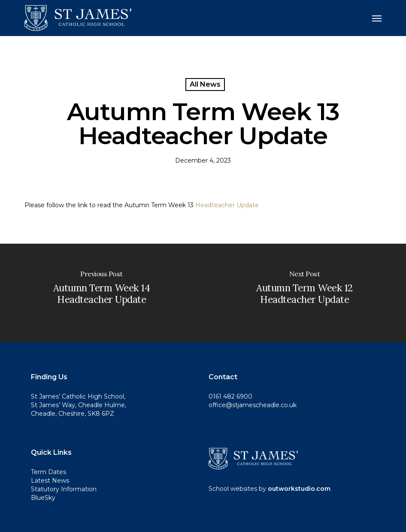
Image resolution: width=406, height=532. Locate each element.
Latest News (50, 481)
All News (205, 84)
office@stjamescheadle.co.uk (253, 405)
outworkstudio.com (299, 489)
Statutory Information (64, 489)
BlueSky (43, 498)
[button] (377, 18)
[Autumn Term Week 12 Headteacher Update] (304, 293)
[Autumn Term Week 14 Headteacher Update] (101, 293)
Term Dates (48, 472)
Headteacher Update (227, 205)
